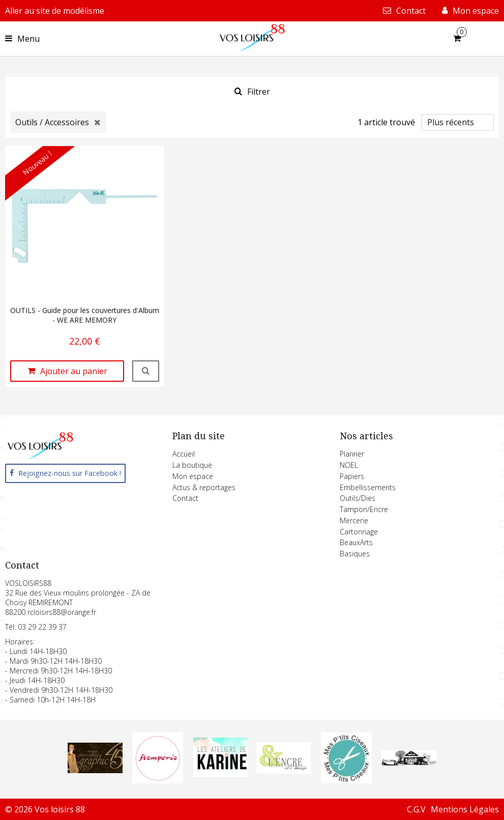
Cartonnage (359, 532)
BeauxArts (356, 542)
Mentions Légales (465, 809)
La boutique (192, 465)
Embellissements (368, 487)
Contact (185, 498)
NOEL (349, 465)
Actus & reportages (204, 487)
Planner (352, 454)
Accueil (184, 454)
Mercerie (354, 520)
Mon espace (193, 476)
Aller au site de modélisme (55, 11)
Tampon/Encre (364, 509)
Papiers (352, 476)
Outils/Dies (358, 498)
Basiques (355, 554)
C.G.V (416, 809)
